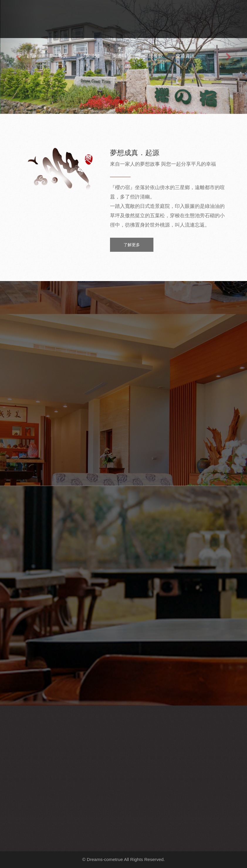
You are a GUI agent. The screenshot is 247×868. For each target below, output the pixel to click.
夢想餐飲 (153, 56)
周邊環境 (122, 56)
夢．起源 (27, 56)
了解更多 (132, 245)
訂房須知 (90, 56)
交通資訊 (185, 56)
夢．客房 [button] (58, 56)
